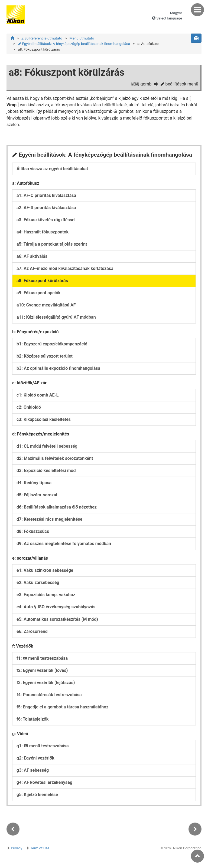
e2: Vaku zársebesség (38, 582)
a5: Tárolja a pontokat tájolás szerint (52, 244)
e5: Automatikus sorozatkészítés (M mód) (57, 619)
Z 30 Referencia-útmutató (42, 38)
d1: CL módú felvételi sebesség (47, 446)
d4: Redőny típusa (34, 483)
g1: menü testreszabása (43, 746)
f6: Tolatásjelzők (32, 719)
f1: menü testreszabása (42, 658)
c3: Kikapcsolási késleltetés (44, 419)
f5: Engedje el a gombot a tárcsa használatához (62, 707)
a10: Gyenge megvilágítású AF (46, 305)
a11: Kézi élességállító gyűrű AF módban (56, 317)
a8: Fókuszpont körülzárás (42, 281)
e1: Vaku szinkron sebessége (45, 570)
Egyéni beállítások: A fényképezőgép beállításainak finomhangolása (74, 44)
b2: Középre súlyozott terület (45, 356)
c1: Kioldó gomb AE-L (38, 395)
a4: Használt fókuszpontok (43, 232)
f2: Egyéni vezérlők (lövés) (42, 670)
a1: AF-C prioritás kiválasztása (46, 195)
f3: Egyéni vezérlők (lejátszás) (46, 683)
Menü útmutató (82, 38)
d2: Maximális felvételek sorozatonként (55, 458)
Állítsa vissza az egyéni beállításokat (52, 169)
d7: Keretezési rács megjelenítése (49, 519)
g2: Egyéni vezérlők (35, 758)
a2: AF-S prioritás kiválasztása (46, 208)
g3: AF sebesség (33, 770)
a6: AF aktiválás (32, 256)
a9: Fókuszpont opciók (38, 293)
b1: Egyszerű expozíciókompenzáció (52, 344)
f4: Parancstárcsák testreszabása (49, 695)
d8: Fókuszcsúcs (33, 531)
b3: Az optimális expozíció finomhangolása (58, 368)
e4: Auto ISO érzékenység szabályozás (56, 607)
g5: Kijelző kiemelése (37, 795)
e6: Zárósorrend (32, 631)
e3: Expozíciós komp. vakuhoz (46, 595)
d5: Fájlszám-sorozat (37, 495)
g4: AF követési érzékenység (44, 782)
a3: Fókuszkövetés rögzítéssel (46, 220)
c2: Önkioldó (29, 407)
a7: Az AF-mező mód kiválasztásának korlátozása (65, 268)
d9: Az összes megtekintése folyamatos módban (64, 544)
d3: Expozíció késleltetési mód (46, 471)
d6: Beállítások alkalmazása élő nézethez (57, 507)
